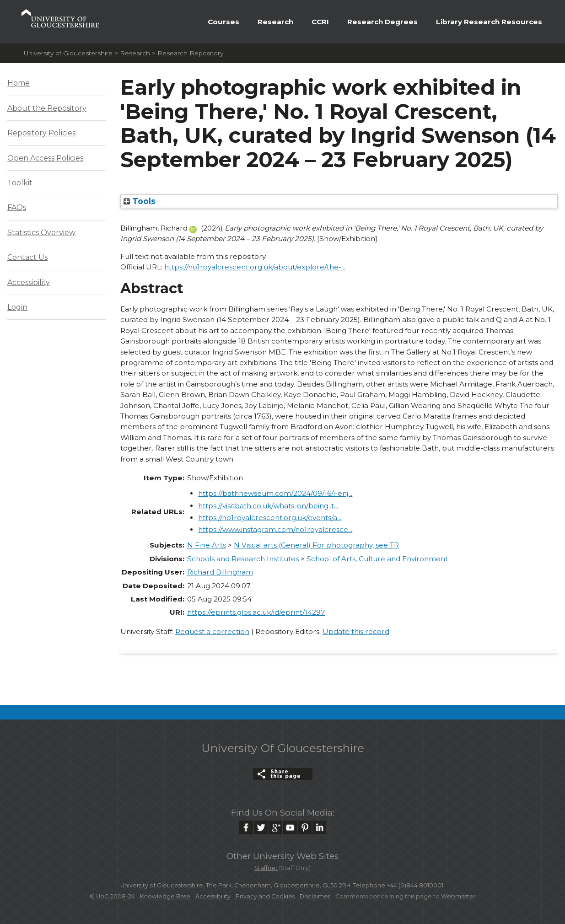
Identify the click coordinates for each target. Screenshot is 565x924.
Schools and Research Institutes (243, 559)
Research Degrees (382, 22)
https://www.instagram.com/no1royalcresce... (275, 529)
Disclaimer (315, 896)
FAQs (17, 207)
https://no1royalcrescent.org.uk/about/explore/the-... (255, 267)
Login (17, 307)
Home (19, 83)
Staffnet (266, 868)
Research (275, 22)
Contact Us (27, 257)
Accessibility (29, 282)
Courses (223, 22)
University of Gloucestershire (68, 53)
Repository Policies (41, 133)
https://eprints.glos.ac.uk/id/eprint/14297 (256, 612)
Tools (140, 201)
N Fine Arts (207, 545)
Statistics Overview (41, 233)
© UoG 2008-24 (112, 896)
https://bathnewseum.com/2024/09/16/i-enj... (275, 493)
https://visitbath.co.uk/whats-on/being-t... (268, 506)
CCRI (320, 22)
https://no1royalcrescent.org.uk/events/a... (270, 518)
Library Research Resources (489, 22)
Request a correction (212, 631)
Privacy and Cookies (265, 896)
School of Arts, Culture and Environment (377, 559)
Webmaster (458, 896)
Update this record (356, 631)
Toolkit (20, 183)
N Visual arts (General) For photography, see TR (316, 545)
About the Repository (47, 108)
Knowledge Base (165, 896)
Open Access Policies (45, 158)
